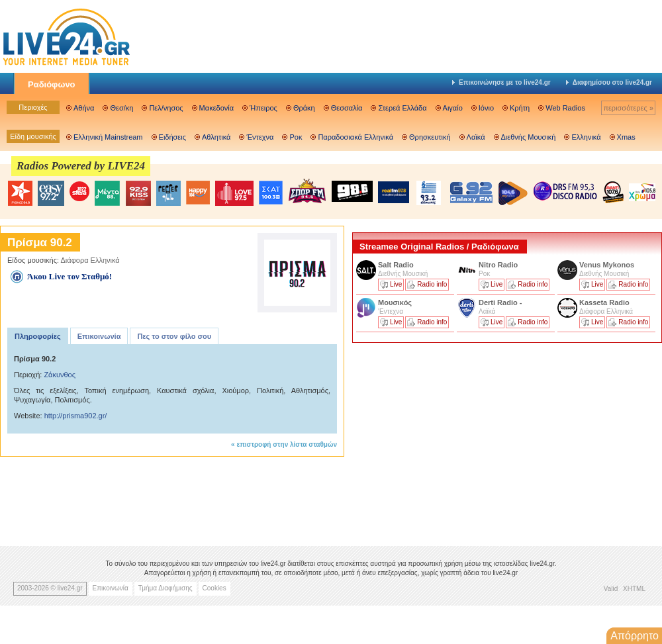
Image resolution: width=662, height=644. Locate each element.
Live (396, 284)
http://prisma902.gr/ (76, 416)
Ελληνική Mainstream (108, 137)
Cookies (214, 588)
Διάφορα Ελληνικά (90, 260)
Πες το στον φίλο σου (174, 336)
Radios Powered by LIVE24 (81, 166)
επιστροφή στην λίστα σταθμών (287, 444)
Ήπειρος (263, 108)
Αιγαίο (453, 108)
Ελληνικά (586, 137)
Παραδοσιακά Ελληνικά (355, 137)
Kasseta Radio (605, 302)
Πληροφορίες (38, 336)
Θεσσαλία (347, 108)
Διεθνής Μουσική (529, 137)
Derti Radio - (500, 302)
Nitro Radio (498, 265)
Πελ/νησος (166, 108)
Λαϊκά (476, 137)
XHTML (634, 589)
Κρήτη (520, 108)
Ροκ (296, 137)
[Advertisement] (451, 439)
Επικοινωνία (99, 336)
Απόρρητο (635, 636)
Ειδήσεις (172, 137)
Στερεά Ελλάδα (402, 108)
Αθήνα (84, 108)
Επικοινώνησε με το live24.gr (501, 82)
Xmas (626, 137)
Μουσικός (395, 302)
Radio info (432, 284)
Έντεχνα (260, 137)
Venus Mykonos (608, 265)
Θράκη (304, 108)
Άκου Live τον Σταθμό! (70, 276)
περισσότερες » (628, 108)
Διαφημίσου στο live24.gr (609, 82)
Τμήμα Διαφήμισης (165, 588)
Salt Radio (397, 265)
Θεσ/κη (121, 108)
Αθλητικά (216, 137)
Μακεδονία (216, 108)
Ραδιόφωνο (52, 84)
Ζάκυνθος (60, 375)
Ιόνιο (486, 108)
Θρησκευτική (430, 137)
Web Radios (565, 108)
